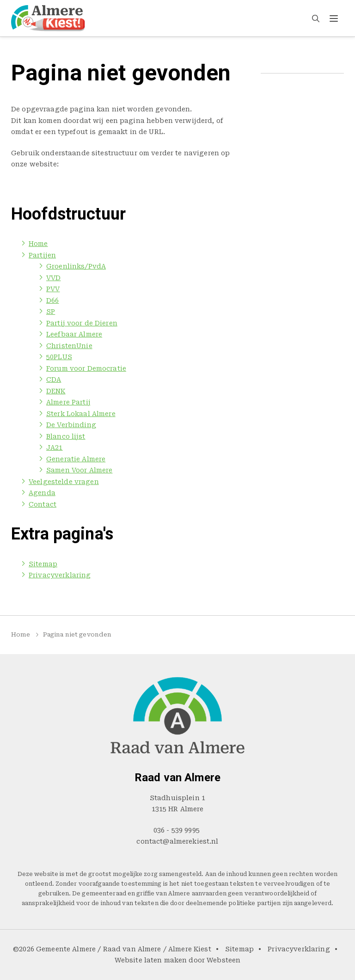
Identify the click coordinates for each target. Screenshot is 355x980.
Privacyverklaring (60, 575)
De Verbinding (71, 425)
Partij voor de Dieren (82, 323)
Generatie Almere (76, 459)
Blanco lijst (66, 436)
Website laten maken (151, 960)
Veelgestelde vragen (207, 18)
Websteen (223, 960)
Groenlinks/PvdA (76, 266)
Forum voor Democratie (86, 368)
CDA (54, 380)
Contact (300, 18)
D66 (52, 300)
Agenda (264, 18)
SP (51, 312)
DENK (56, 391)
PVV (53, 289)
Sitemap (43, 564)
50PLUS (59, 357)
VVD (53, 278)
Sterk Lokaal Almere (81, 414)
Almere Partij (68, 402)
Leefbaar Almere (74, 334)
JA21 (55, 447)
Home (116, 18)
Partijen (149, 18)
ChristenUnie (69, 346)
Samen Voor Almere (79, 470)
